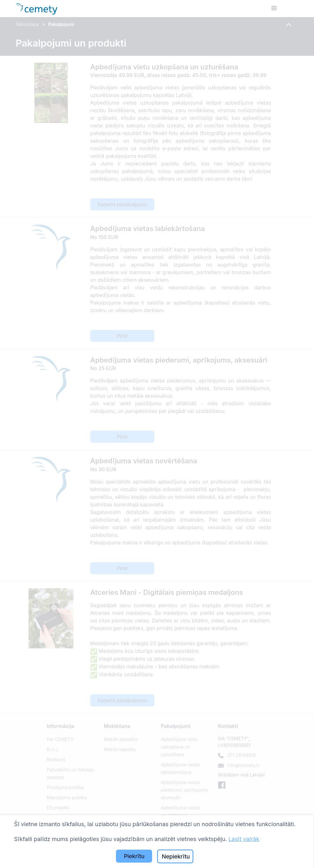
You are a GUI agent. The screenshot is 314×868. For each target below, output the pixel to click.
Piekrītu (134, 856)
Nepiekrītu (176, 856)
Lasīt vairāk (244, 839)
